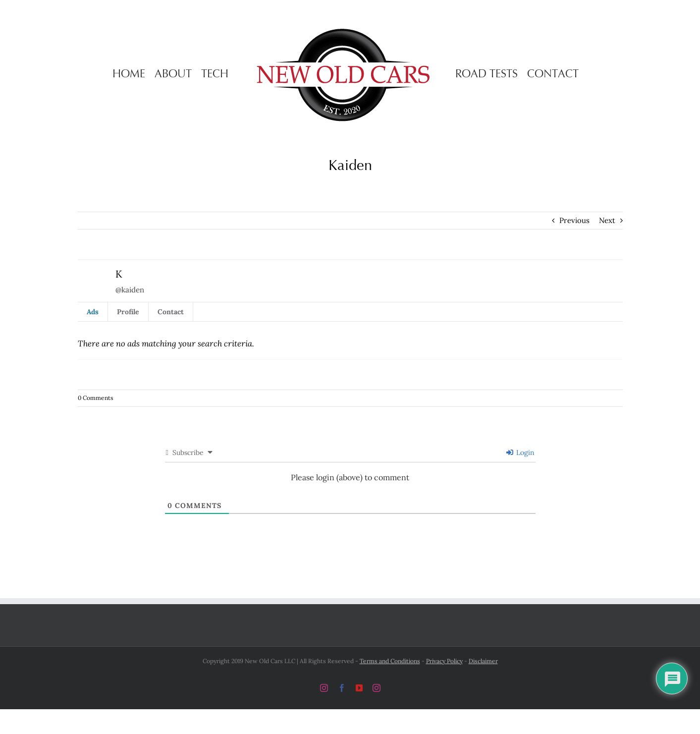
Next (607, 220)
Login (520, 452)
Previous (574, 220)
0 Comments (96, 398)
